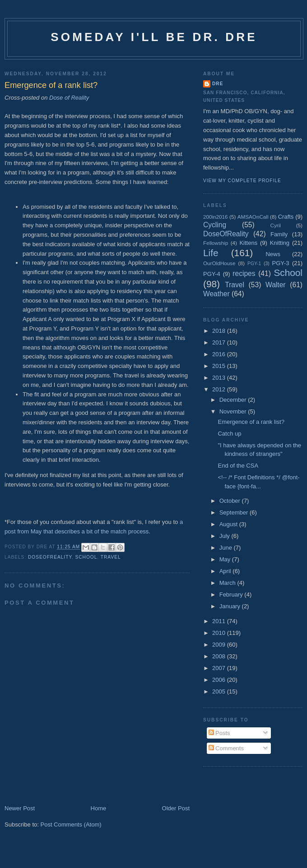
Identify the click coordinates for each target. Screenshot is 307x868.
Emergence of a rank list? (251, 422)
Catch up (229, 434)
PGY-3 (281, 263)
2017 (220, 342)
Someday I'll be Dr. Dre (154, 37)
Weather (216, 294)
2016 (220, 354)
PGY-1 (254, 264)
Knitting (280, 243)
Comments (226, 748)
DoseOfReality (50, 557)
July (226, 536)
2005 (220, 691)
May (226, 559)
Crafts (286, 217)
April (226, 571)
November (234, 411)
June (227, 548)
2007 (220, 668)
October (231, 501)
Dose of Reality (69, 98)
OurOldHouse (219, 263)
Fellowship (216, 243)
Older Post (176, 808)
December (234, 400)
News (273, 254)
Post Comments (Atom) (71, 824)
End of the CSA (238, 466)
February (232, 595)
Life (211, 253)
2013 (220, 378)
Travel (111, 557)
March (228, 583)
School (86, 557)
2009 (220, 645)
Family (279, 234)
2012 (220, 389)
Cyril (276, 225)
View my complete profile (242, 181)
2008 (220, 656)
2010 (220, 633)
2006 (220, 680)
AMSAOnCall (253, 217)
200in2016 (216, 217)
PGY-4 (212, 274)
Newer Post (20, 808)
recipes (244, 273)
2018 (220, 331)
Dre (218, 84)
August (229, 524)
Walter (275, 285)
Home (99, 808)
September (235, 512)
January (231, 606)
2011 (220, 621)
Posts (219, 733)
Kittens (248, 243)
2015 (220, 366)
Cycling (215, 225)
